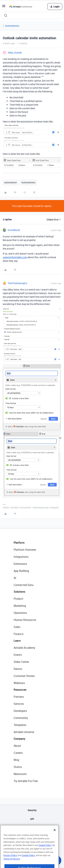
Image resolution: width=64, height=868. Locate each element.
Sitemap (32, 828)
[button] (4, 7)
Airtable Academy (24, 648)
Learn (17, 641)
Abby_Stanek (15, 53)
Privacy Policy (10, 861)
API (32, 819)
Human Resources (25, 620)
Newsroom (20, 774)
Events (18, 655)
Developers (20, 711)
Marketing (20, 606)
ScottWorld (14, 230)
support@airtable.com (15, 257)
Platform (19, 543)
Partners (19, 697)
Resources (20, 690)
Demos (18, 669)
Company (19, 739)
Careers (18, 753)
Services (19, 704)
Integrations (21, 557)
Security (32, 810)
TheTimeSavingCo (17, 283)
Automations (12, 26)
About (17, 746)
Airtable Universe (24, 732)
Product (19, 599)
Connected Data (24, 585)
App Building (21, 571)
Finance (19, 634)
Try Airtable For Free (26, 781)
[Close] (55, 836)
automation (11, 182)
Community (21, 718)
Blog (16, 760)
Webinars (19, 683)
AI (15, 578)
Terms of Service (12, 864)
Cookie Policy (45, 851)
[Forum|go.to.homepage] (21, 7)
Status (18, 767)
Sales (17, 627)
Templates (20, 725)
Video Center (21, 662)
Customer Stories (24, 676)
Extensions (20, 564)
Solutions (19, 592)
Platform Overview (25, 550)
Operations (20, 613)
